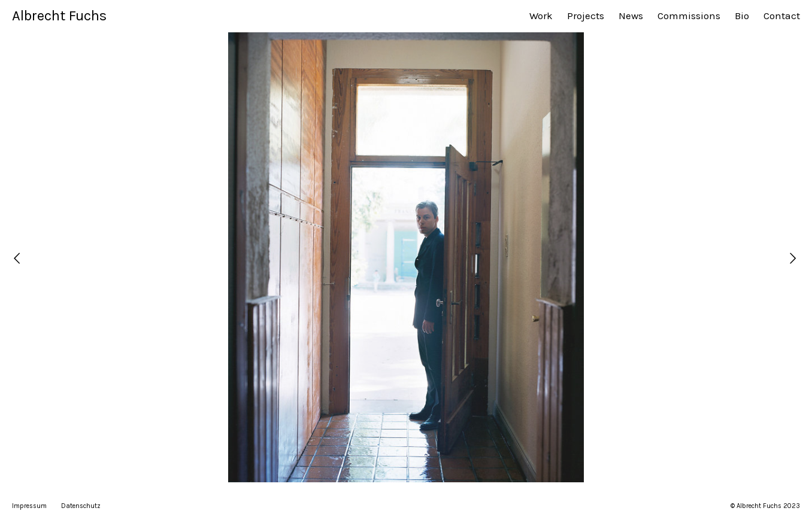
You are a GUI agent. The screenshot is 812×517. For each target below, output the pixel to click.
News (631, 16)
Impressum (29, 506)
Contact (782, 16)
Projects (586, 16)
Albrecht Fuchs (59, 16)
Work (541, 16)
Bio (742, 16)
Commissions (689, 16)
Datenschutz (81, 506)
